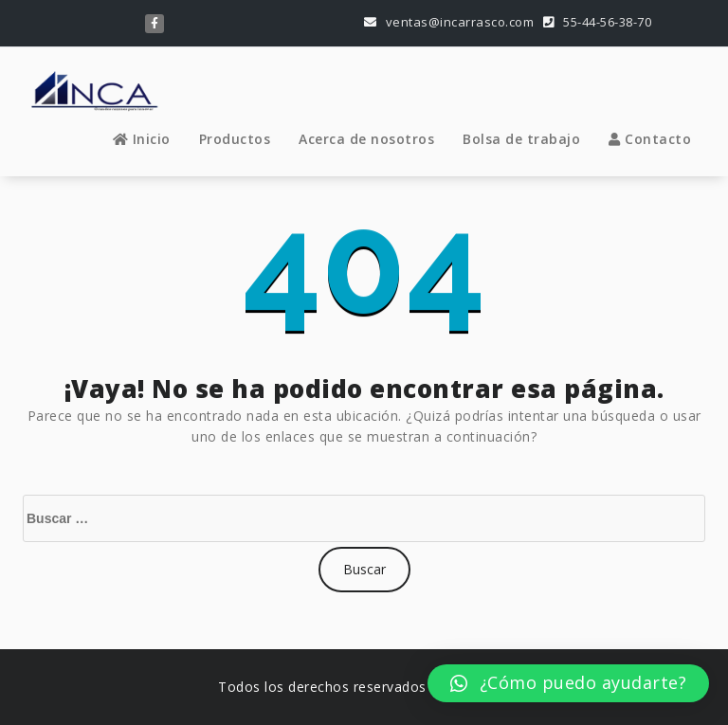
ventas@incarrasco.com (449, 22)
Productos (235, 139)
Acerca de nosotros (366, 139)
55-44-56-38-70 (597, 22)
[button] (568, 683)
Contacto (650, 139)
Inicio (142, 139)
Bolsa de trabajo (521, 139)
